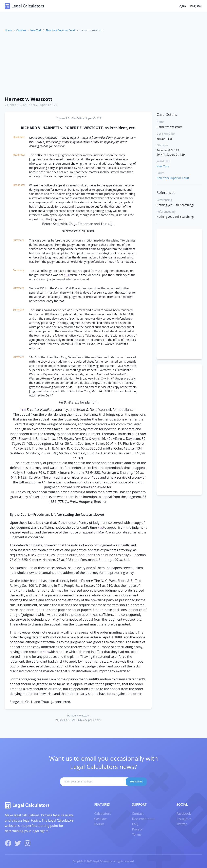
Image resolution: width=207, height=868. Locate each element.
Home (8, 30)
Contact (138, 814)
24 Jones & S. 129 (16, 105)
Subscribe (136, 782)
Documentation (144, 819)
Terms (137, 835)
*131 (23, 410)
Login (182, 6)
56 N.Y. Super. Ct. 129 (43, 105)
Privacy (137, 829)
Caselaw (21, 30)
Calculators (103, 814)
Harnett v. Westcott (29, 99)
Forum (99, 824)
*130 (67, 275)
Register (196, 6)
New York (36, 30)
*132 (100, 528)
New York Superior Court (61, 30)
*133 (46, 652)
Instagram (184, 819)
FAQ (135, 824)
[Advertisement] (103, 62)
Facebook (184, 814)
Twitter (182, 824)
